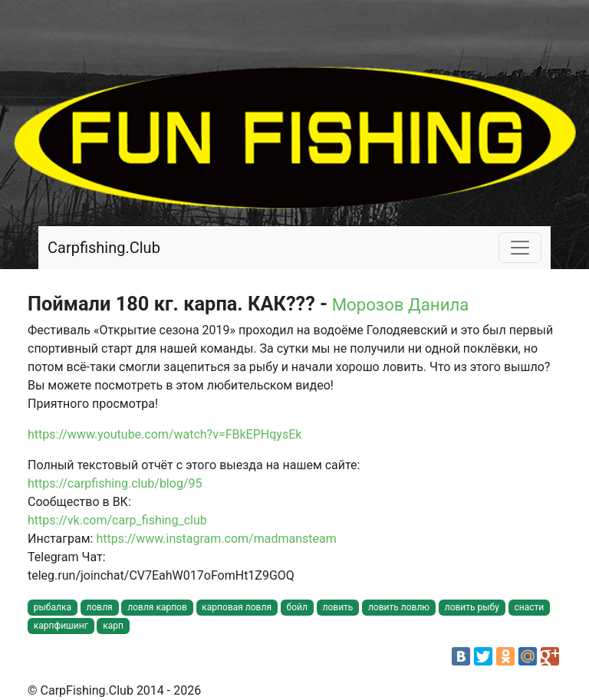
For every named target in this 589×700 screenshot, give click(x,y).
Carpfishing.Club (104, 248)
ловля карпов (157, 607)
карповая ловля (237, 607)
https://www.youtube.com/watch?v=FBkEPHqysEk (165, 434)
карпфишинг (61, 626)
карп (113, 626)
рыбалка (53, 607)
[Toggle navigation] (520, 248)
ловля (100, 607)
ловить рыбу (472, 607)
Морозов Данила (401, 304)
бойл (297, 607)
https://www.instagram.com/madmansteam (216, 539)
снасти (529, 607)
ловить (337, 607)
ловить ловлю (399, 607)
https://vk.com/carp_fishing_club (117, 520)
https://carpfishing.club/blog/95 (115, 483)
